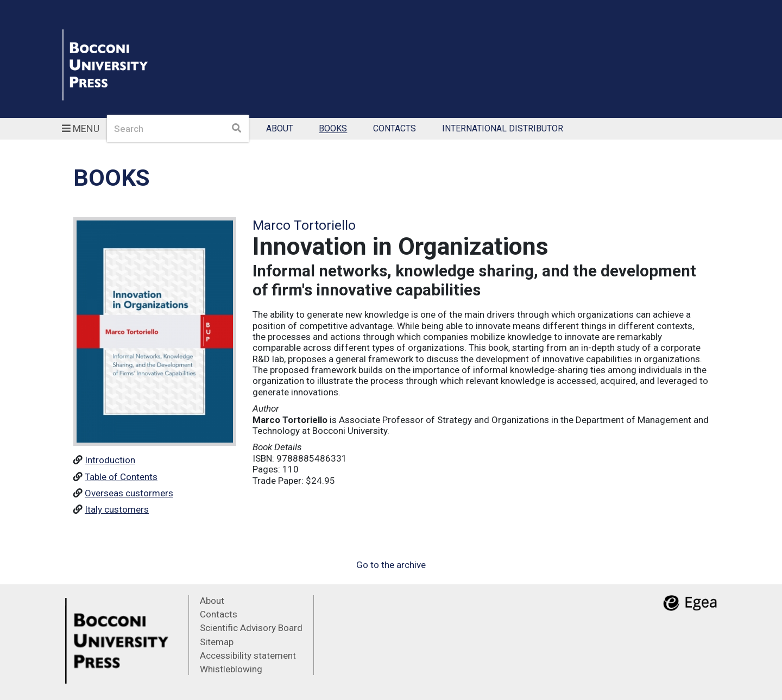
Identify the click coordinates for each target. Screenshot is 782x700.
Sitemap (217, 642)
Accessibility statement (248, 655)
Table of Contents (121, 477)
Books (333, 129)
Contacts (395, 129)
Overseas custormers (129, 493)
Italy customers (117, 509)
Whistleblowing (231, 669)
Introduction (110, 460)
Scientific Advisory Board (251, 628)
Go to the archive (391, 565)
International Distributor (503, 129)
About (280, 129)
